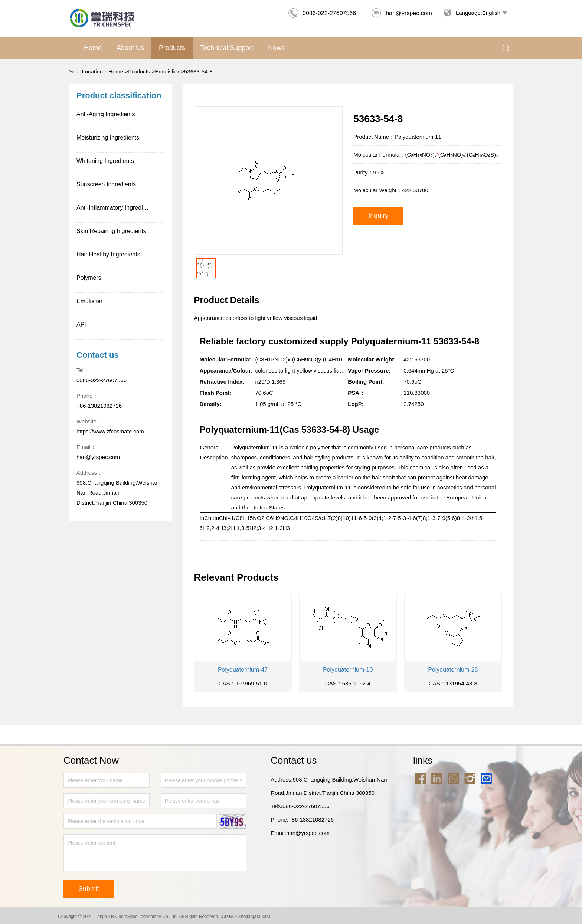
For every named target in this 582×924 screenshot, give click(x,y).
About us (130, 48)
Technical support (227, 48)
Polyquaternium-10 (348, 670)
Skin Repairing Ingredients (111, 231)
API (81, 325)
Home (93, 48)
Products (172, 48)
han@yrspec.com (401, 13)
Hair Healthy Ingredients (108, 254)
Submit (89, 889)
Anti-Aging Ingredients (106, 114)
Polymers (89, 278)
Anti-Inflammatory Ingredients (115, 208)
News (276, 48)
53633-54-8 (198, 71)
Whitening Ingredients (105, 161)
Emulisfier (167, 71)
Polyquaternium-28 (453, 670)
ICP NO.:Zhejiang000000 (245, 917)
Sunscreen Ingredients (106, 184)
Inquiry (378, 216)
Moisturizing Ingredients (108, 137)
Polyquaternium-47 (243, 670)
